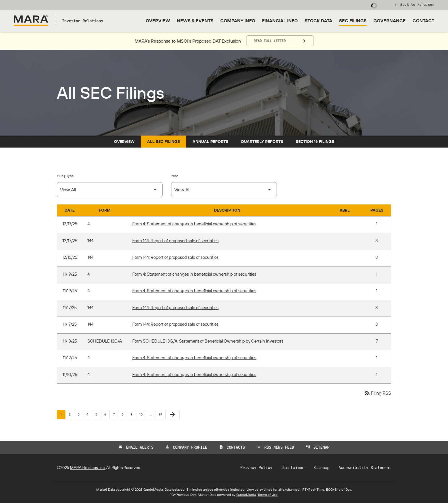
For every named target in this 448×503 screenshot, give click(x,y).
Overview (158, 21)
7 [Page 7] (116, 414)
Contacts (232, 447)
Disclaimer (293, 468)
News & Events (195, 21)
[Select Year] (224, 190)
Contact (423, 21)
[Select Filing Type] (110, 190)
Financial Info (280, 21)
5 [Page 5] (98, 414)
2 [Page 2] (71, 414)
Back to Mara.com (417, 4)
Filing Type (65, 176)
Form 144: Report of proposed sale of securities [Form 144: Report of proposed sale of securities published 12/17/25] (175, 241)
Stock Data (318, 21)
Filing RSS (378, 393)
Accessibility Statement (365, 468)
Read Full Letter (270, 41)
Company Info (238, 21)
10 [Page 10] (143, 414)
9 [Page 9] (133, 414)
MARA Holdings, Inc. (88, 468)
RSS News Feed (275, 447)
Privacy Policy (256, 468)
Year (174, 176)
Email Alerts (136, 447)
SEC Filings (353, 21)
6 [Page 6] (107, 414)
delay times (263, 489)
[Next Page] (173, 415)
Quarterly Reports (262, 142)
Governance (390, 21)
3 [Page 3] (80, 414)
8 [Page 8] (124, 414)
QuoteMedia (153, 489)
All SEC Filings (164, 142)
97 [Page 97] (162, 414)
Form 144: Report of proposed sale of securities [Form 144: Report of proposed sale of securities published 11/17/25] (175, 308)
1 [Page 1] (63, 414)
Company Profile (186, 447)
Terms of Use (268, 495)
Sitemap (318, 447)
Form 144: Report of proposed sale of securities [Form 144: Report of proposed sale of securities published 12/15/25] (175, 257)
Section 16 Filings (315, 142)
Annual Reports (210, 142)
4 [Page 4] (89, 414)
